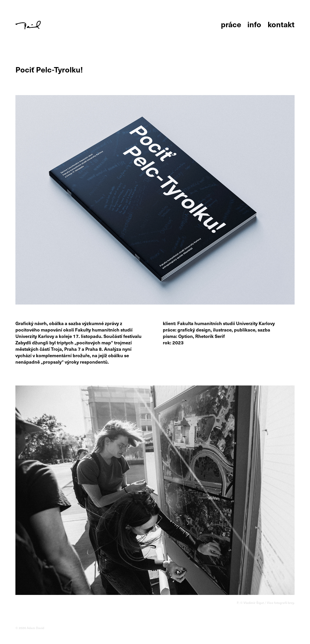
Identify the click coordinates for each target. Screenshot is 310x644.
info (254, 24)
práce (231, 24)
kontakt (281, 24)
